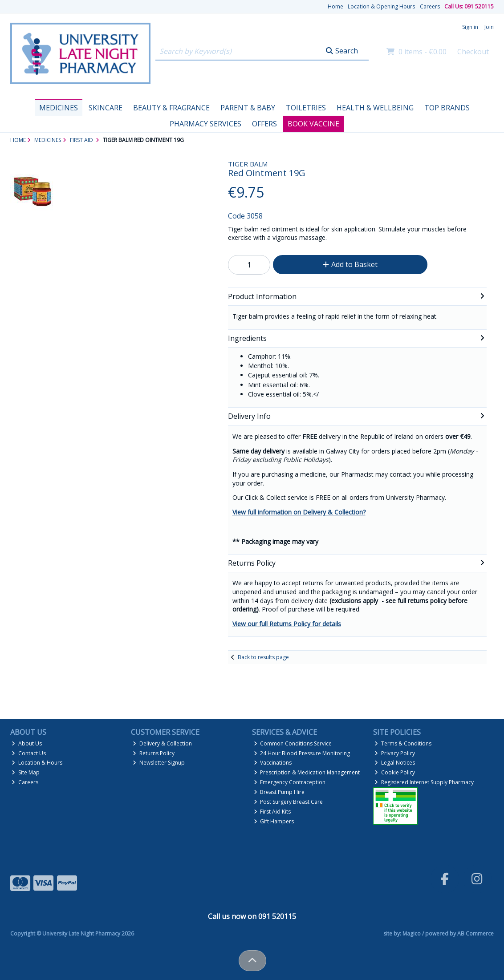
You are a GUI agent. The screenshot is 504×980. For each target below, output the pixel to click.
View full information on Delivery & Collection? (299, 512)
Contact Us (29, 753)
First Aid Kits (272, 812)
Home (335, 6)
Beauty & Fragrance (171, 108)
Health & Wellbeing (375, 108)
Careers (430, 6)
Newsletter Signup (159, 763)
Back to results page (263, 657)
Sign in (470, 27)
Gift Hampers (274, 821)
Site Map (26, 772)
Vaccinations (273, 763)
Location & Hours (37, 763)
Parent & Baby (248, 108)
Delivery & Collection (162, 743)
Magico (412, 933)
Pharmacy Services (205, 124)
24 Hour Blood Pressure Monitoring (302, 753)
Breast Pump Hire (279, 792)
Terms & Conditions (403, 743)
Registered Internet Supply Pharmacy (424, 782)
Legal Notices (395, 763)
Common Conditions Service (293, 743)
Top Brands (447, 108)
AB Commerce (476, 933)
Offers (264, 124)
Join (489, 27)
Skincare (106, 108)
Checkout (473, 52)
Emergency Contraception (290, 782)
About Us (27, 743)
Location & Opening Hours (381, 6)
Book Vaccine (313, 124)
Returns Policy (154, 753)
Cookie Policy (395, 772)
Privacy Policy (395, 753)
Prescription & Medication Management (307, 772)
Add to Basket (350, 264)
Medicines (59, 108)
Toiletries (306, 108)
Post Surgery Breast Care (289, 802)
